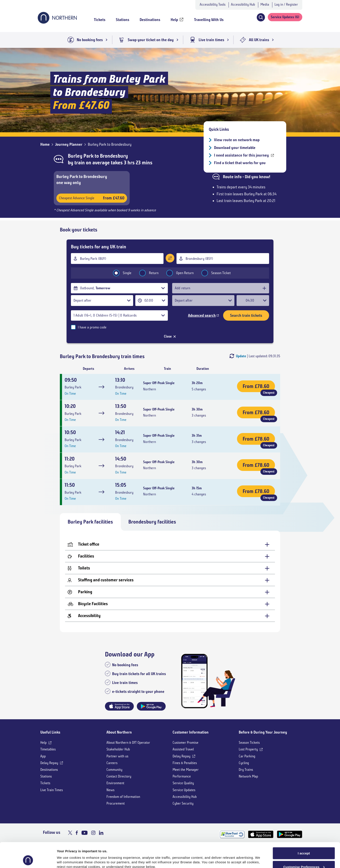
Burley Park (81, 156)
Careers (112, 763)
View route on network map (237, 140)
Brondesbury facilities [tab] (152, 522)
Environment (115, 783)
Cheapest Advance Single (92, 198)
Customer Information (191, 732)
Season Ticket (213, 273)
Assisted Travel (183, 749)
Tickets (45, 783)
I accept (304, 830)
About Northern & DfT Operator (128, 743)
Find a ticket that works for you (240, 163)
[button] (261, 17)
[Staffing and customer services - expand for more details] (170, 580)
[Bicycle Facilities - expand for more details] (170, 604)
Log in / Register (286, 4)
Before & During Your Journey (263, 732)
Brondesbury (114, 156)
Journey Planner (69, 144)
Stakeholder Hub (118, 749)
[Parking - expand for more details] (170, 592)
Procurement (116, 803)
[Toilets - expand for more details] (170, 568)
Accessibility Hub (243, 4)
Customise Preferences (304, 843)
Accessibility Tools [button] (213, 4)
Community (114, 770)
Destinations (49, 770)
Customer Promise (186, 743)
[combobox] (117, 259)
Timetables (48, 749)
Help (43, 743)
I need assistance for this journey (241, 155)
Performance (182, 776)
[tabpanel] (170, 581)
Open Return (177, 273)
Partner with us (117, 756)
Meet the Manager (186, 770)
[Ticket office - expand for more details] (170, 544)
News (110, 790)
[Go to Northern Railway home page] (57, 22)
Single (119, 273)
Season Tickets (249, 743)
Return (146, 273)
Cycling (244, 763)
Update (241, 356)
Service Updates (184, 790)
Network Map (248, 776)
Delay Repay (49, 763)
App (43, 756)
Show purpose (68, 855)
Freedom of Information (123, 797)
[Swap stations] (170, 258)
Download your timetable (235, 148)
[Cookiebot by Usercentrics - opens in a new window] (28, 860)
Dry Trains (246, 770)
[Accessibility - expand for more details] (170, 616)
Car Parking (247, 756)
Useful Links (50, 732)
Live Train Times (52, 790)
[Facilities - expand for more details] (170, 556)
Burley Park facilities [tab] (90, 522)
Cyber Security (183, 803)
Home (45, 144)
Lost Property (248, 749)
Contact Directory (119, 776)
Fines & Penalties (185, 763)
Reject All (304, 857)
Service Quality (183, 783)
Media (265, 4)
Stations (46, 776)
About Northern (119, 732)
